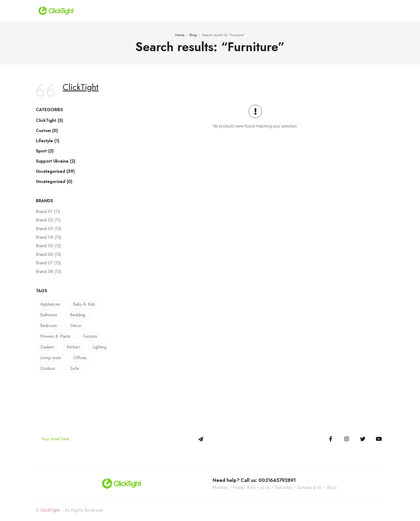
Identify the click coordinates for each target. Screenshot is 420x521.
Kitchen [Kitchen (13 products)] (72, 347)
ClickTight (81, 87)
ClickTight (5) (49, 121)
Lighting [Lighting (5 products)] (97, 347)
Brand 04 (49, 237)
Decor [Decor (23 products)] (75, 326)
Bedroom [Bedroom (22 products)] (48, 326)
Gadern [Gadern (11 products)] (47, 347)
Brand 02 (48, 220)
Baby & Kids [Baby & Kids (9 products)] (83, 304)
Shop (193, 35)
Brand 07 (48, 263)
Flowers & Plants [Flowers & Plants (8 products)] (55, 336)
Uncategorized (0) (54, 182)
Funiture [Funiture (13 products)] (89, 336)
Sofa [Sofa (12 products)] (73, 368)
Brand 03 (49, 229)
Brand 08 (49, 272)
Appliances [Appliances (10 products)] (50, 304)
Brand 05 (49, 246)
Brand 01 (48, 212)
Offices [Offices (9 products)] (79, 358)
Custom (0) (47, 131)
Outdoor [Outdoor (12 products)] (48, 368)
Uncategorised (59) (55, 171)
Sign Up (201, 439)
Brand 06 (49, 254)
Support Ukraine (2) (56, 161)
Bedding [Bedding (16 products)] (76, 315)
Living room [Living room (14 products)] (50, 358)
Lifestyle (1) (48, 141)
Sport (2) (45, 151)
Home (180, 35)
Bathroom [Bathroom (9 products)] (49, 315)
